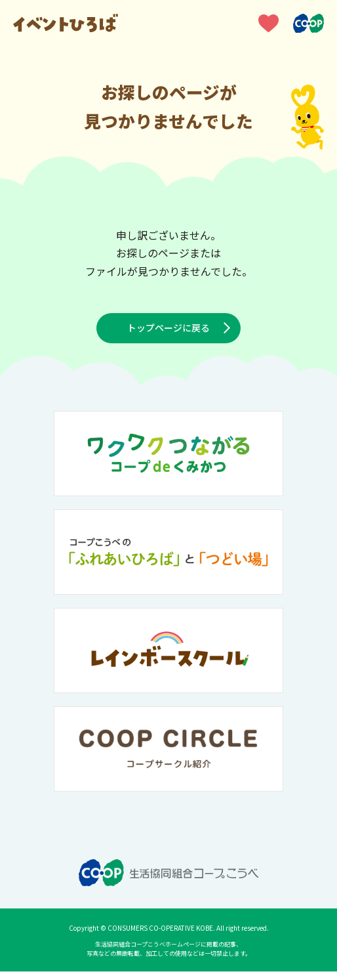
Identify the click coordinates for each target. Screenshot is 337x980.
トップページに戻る (168, 332)
